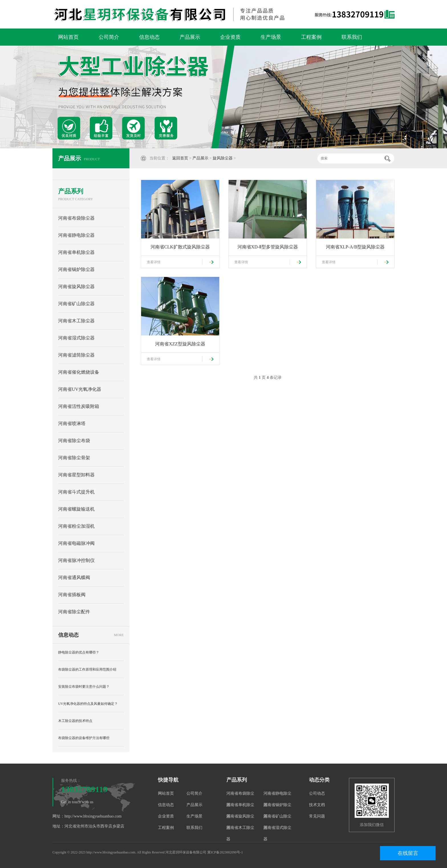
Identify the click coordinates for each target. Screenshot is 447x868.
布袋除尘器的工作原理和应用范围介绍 (87, 669)
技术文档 (317, 805)
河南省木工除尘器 (76, 321)
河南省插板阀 (72, 595)
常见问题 (317, 816)
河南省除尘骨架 (74, 458)
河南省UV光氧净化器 (80, 389)
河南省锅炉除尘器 (76, 269)
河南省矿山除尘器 (76, 304)
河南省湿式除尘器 (76, 338)
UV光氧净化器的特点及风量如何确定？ (88, 704)
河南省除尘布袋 (74, 441)
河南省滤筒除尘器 (76, 355)
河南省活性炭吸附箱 (79, 406)
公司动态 (317, 793)
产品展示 (190, 37)
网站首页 (68, 37)
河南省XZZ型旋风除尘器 (180, 344)
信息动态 (149, 37)
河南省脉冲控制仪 (76, 560)
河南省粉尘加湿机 (76, 526)
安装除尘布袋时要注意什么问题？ (84, 687)
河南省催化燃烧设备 (79, 372)
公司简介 (109, 37)
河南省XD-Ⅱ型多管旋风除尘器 (268, 247)
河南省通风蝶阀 (74, 577)
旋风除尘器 (223, 158)
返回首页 (180, 158)
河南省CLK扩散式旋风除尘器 (180, 247)
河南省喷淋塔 (72, 423)
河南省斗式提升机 (76, 492)
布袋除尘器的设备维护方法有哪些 (84, 738)
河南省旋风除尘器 (76, 287)
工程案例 (311, 37)
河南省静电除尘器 (76, 235)
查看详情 (154, 262)
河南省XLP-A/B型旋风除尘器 (355, 247)
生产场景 (271, 37)
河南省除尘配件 (74, 612)
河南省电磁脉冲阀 (76, 543)
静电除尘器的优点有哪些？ (79, 652)
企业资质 (230, 37)
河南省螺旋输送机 (76, 509)
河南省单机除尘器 (76, 252)
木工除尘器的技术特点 (75, 721)
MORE (119, 635)
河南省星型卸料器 (76, 475)
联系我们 (352, 37)
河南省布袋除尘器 (76, 218)
